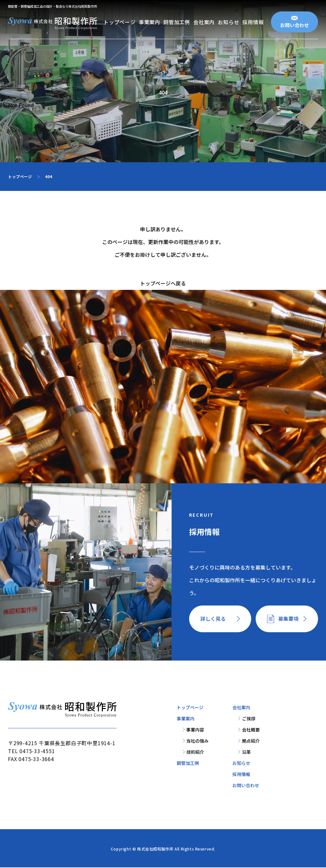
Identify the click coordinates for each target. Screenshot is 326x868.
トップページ (120, 22)
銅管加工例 (177, 22)
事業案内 (149, 22)
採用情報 (253, 22)
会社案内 (204, 22)
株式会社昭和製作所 (155, 849)
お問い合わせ (294, 25)
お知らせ (228, 22)
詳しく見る (213, 619)
